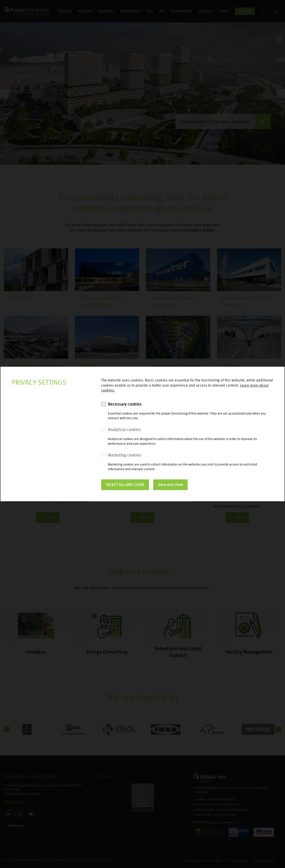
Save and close (170, 485)
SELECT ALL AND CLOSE (125, 485)
